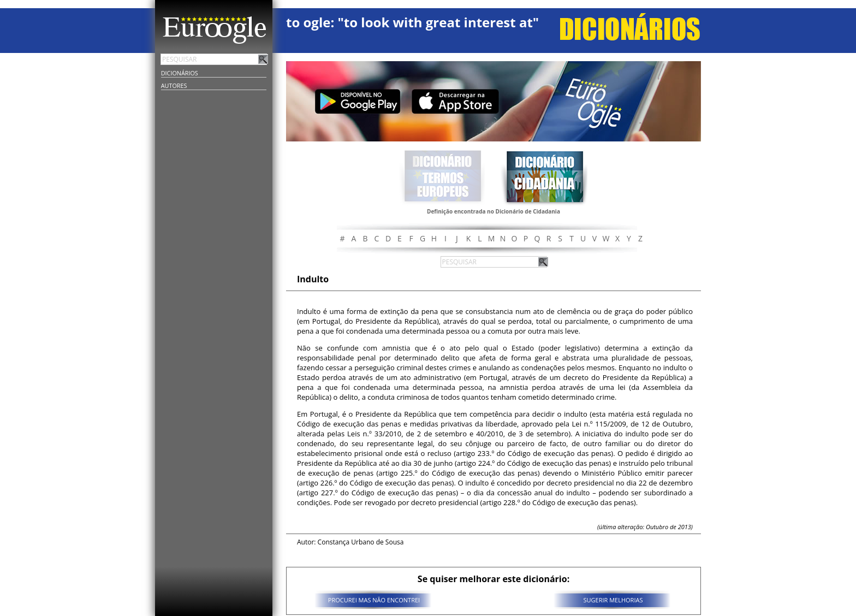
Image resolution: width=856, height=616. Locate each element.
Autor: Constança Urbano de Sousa (350, 542)
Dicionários (180, 73)
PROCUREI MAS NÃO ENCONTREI (374, 600)
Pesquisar (263, 59)
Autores (174, 85)
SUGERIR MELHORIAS (613, 600)
